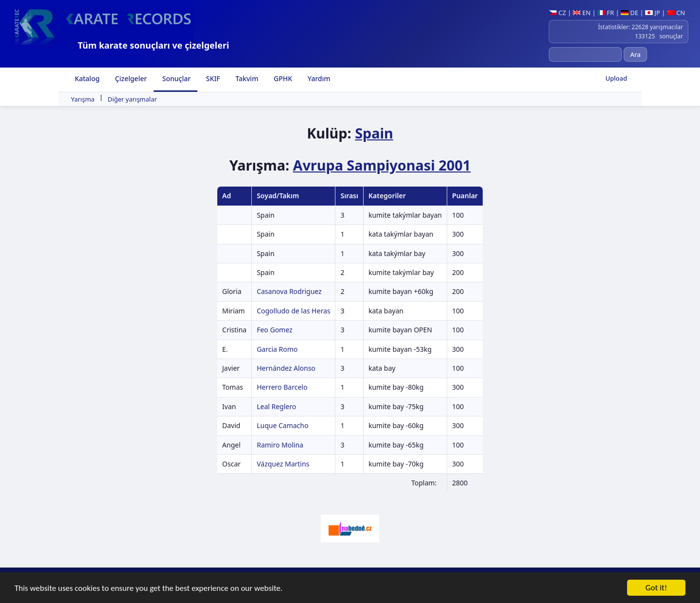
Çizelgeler (130, 78)
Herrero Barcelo (282, 387)
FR (606, 13)
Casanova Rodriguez (289, 291)
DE (630, 13)
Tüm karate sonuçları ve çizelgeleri (153, 45)
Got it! (656, 588)
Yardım (318, 78)
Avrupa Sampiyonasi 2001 (382, 165)
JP (653, 13)
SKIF (212, 78)
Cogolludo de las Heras (293, 311)
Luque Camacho (282, 425)
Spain (374, 133)
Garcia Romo (277, 349)
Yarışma (83, 99)
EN (582, 13)
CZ (557, 13)
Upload (616, 78)
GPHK (282, 78)
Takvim (246, 78)
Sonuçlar (175, 78)
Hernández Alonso (286, 368)
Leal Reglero (276, 406)
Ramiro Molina (280, 445)
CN (676, 13)
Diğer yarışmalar (132, 99)
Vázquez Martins (283, 464)
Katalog (86, 78)
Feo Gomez (274, 330)
